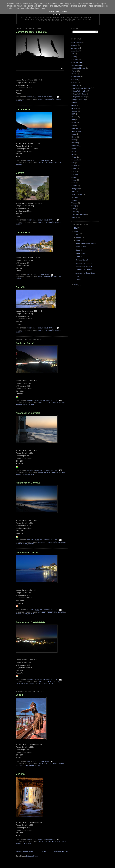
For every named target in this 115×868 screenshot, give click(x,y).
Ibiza (73, 120)
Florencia (75, 85)
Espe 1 (19, 695)
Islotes (74, 123)
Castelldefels (53, 682)
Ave (73, 54)
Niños (74, 151)
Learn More (54, 12)
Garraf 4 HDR (23, 233)
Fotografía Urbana (78, 100)
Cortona (20, 774)
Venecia (74, 203)
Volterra (74, 217)
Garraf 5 (20, 173)
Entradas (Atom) (32, 856)
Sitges (31, 404)
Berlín (74, 57)
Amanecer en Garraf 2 (28, 483)
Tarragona (75, 189)
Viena (74, 209)
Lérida (74, 134)
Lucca (74, 140)
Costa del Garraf (25, 343)
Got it (64, 12)
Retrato (19, 765)
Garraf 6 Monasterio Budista (31, 32)
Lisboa (74, 137)
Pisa (73, 163)
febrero (79, 237)
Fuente (74, 102)
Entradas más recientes (24, 851)
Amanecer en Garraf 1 (28, 553)
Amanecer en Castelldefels (30, 622)
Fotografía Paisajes (53, 99)
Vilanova (75, 212)
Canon (41, 99)
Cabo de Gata (77, 62)
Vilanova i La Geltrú (32, 765)
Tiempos (75, 191)
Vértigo (74, 206)
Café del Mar (76, 65)
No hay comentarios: (47, 97)
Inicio (44, 851)
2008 (76, 285)
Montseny (75, 146)
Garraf (19, 101)
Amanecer (42, 403)
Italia (73, 125)
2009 (76, 231)
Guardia (74, 111)
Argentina (75, 51)
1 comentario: (44, 160)
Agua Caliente (77, 42)
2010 (76, 228)
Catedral (75, 80)
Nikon (25, 404)
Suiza (74, 183)
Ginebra (74, 108)
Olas (73, 154)
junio (78, 234)
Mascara (75, 143)
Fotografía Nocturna (56, 403)
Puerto (74, 168)
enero (78, 241)
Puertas (74, 166)
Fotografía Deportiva (79, 91)
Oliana (74, 157)
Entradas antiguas (61, 851)
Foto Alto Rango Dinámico (55, 764)
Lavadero (75, 128)
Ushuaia (74, 200)
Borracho (75, 59)
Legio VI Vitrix (76, 131)
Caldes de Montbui (78, 68)
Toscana (28, 843)
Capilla (74, 74)
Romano (75, 174)
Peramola (75, 160)
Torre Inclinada (77, 194)
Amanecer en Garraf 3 (28, 413)
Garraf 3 (20, 287)
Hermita (74, 117)
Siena (74, 177)
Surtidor (74, 186)
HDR (73, 114)
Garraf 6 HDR (23, 109)
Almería (74, 45)
